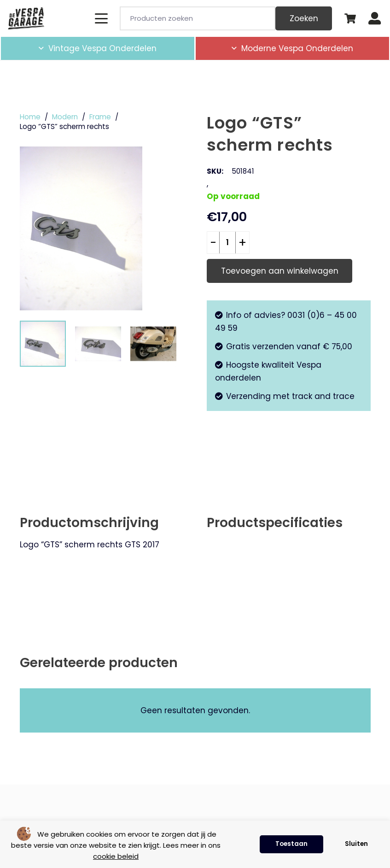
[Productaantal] (227, 243)
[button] (101, 18)
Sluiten (356, 844)
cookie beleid (116, 856)
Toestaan (291, 844)
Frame (100, 117)
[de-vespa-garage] (26, 18)
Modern (65, 117)
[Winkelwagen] (350, 18)
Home (30, 117)
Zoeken (304, 18)
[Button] (375, 19)
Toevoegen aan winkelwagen (280, 271)
